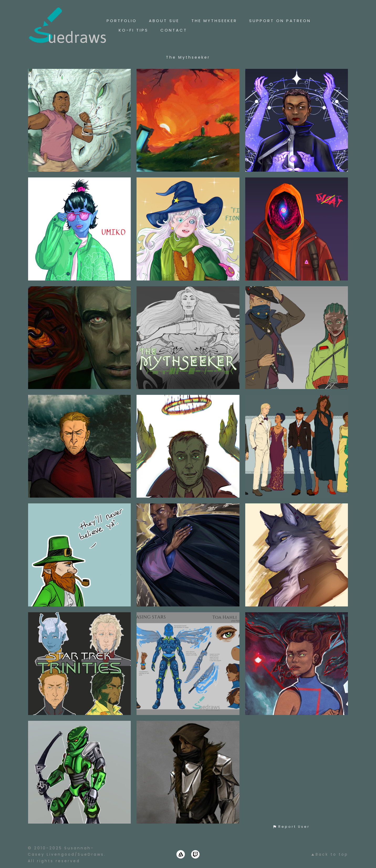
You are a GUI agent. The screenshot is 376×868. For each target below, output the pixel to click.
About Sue (164, 21)
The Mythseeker (214, 21)
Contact (174, 30)
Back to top (330, 854)
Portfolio (122, 21)
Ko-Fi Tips (134, 30)
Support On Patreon (280, 21)
